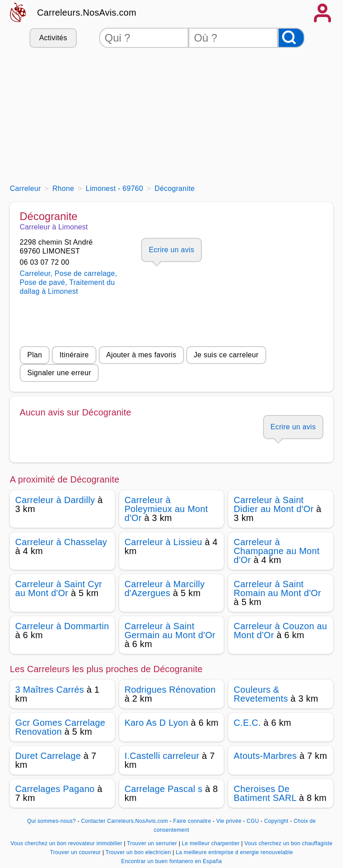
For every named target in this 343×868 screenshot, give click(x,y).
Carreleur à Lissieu (163, 542)
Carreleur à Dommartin (62, 626)
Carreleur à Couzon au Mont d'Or (280, 631)
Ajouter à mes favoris (141, 355)
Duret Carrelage (48, 756)
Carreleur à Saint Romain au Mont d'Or (277, 589)
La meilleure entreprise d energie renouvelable (234, 852)
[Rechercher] (291, 38)
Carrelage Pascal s (164, 789)
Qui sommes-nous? (52, 821)
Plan (35, 355)
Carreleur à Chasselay (61, 542)
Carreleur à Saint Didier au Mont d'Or (274, 504)
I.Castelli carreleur (162, 756)
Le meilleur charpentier (211, 843)
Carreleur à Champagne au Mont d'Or (276, 551)
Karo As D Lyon (157, 723)
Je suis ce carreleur (226, 355)
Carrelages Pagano (55, 789)
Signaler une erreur (59, 373)
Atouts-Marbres (265, 756)
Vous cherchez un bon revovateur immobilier (67, 843)
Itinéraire (74, 355)
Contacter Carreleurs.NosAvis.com (124, 821)
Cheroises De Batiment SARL (265, 793)
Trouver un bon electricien (139, 852)
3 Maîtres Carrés (50, 690)
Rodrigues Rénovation (170, 690)
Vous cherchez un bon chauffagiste (288, 843)
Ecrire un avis (171, 250)
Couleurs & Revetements (261, 694)
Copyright (277, 821)
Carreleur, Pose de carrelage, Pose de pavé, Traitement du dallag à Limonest (68, 282)
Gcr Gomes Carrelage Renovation (60, 727)
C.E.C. (247, 723)
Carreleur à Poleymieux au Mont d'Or (166, 509)
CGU (253, 821)
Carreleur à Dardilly (55, 500)
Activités (53, 38)
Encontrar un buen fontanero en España (171, 861)
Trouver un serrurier (153, 843)
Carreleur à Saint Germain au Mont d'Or (170, 631)
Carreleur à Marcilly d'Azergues (165, 589)
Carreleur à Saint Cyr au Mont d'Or (59, 589)
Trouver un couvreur (76, 852)
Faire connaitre (192, 821)
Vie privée (229, 821)
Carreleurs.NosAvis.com (87, 13)
